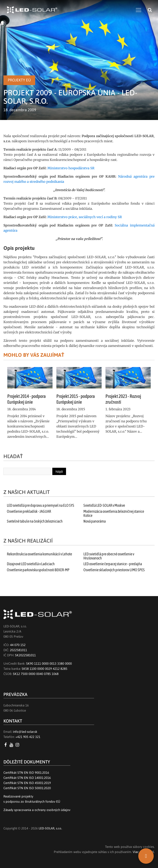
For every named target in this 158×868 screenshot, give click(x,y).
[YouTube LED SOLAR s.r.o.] (12, 745)
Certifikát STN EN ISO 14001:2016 (27, 778)
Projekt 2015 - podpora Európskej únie (76, 399)
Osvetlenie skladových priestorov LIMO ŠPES (114, 570)
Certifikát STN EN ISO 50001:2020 (27, 788)
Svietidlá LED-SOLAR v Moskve (104, 505)
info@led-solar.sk (25, 732)
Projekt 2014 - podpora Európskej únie (26, 399)
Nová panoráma (95, 521)
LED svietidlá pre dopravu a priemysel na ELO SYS (41, 505)
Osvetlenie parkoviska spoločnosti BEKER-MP (38, 570)
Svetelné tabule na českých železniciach (35, 521)
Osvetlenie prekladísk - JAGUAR (29, 511)
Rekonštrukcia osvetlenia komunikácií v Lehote (39, 554)
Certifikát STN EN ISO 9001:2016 (26, 773)
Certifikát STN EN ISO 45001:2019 (27, 783)
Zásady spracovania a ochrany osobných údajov (37, 810)
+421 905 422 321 (28, 737)
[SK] (146, 856)
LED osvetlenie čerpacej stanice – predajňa (113, 564)
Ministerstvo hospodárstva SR (71, 168)
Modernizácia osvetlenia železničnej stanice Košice (114, 513)
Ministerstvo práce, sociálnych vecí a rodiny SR (85, 217)
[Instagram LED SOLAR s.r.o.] (18, 745)
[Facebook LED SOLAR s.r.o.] (6, 745)
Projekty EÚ (19, 80)
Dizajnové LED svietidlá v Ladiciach (31, 564)
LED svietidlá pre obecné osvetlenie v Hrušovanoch (109, 556)
